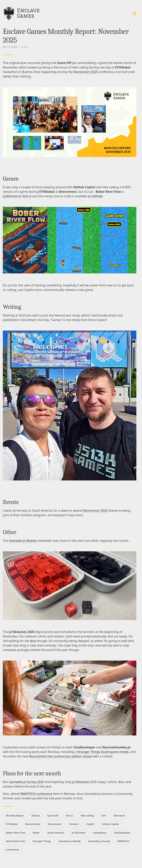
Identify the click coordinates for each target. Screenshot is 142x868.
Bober (36, 833)
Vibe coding (87, 816)
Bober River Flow (16, 833)
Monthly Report (15, 816)
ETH (104, 816)
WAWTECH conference (36, 794)
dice (33, 641)
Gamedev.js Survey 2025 (27, 782)
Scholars (74, 824)
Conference (12, 850)
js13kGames (80, 782)
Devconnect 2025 (86, 72)
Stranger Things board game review (103, 752)
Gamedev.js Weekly (23, 541)
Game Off (53, 816)
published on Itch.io (17, 196)
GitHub (36, 816)
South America (56, 833)
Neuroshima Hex (15, 841)
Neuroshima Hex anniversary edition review (60, 756)
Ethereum (119, 816)
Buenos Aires (33, 824)
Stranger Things (42, 841)
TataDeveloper (122, 833)
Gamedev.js (100, 833)
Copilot (90, 824)
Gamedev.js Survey (99, 841)
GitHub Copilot (111, 824)
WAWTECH (123, 841)
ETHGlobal (12, 824)
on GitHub (95, 196)
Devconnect (55, 824)
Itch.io (69, 816)
